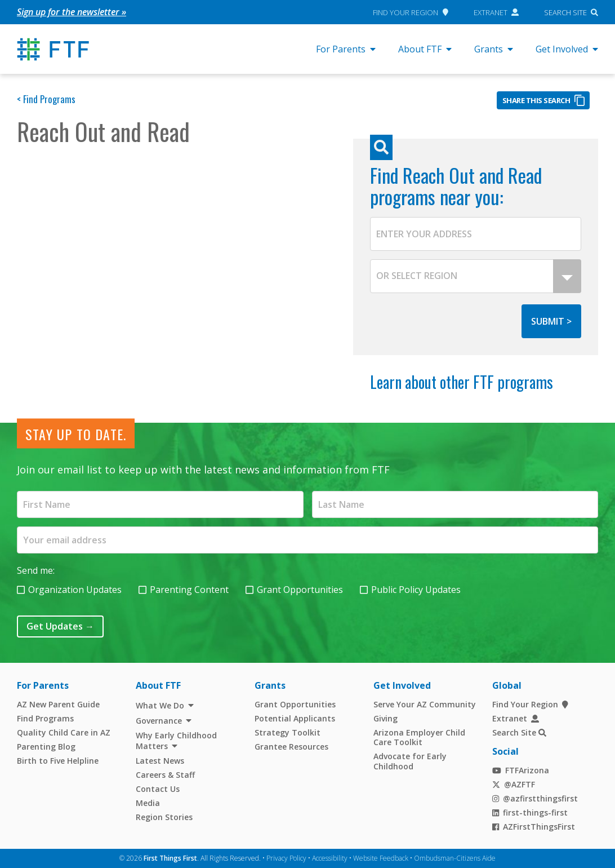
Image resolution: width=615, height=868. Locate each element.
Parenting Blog (46, 746)
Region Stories (164, 816)
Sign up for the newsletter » (72, 12)
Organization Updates (75, 589)
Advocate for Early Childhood (410, 761)
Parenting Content (189, 589)
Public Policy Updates (416, 589)
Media (148, 802)
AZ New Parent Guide (58, 704)
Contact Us (158, 788)
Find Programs (45, 718)
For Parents (346, 49)
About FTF (425, 49)
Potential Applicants (295, 718)
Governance (159, 720)
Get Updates (60, 626)
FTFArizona (521, 770)
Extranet (496, 12)
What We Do (160, 705)
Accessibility (330, 858)
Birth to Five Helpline (58, 760)
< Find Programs (46, 99)
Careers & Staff (165, 774)
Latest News (160, 760)
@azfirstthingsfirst (535, 798)
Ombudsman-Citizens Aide (455, 858)
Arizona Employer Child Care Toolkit (419, 737)
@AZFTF (514, 784)
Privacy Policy (286, 858)
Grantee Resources (291, 746)
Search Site (565, 12)
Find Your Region (410, 12)
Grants (494, 49)
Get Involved (567, 49)
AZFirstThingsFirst (534, 826)
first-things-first (530, 812)
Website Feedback (381, 858)
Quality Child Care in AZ (64, 732)
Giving (386, 718)
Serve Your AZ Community (425, 704)
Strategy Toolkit (288, 732)
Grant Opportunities (300, 589)
